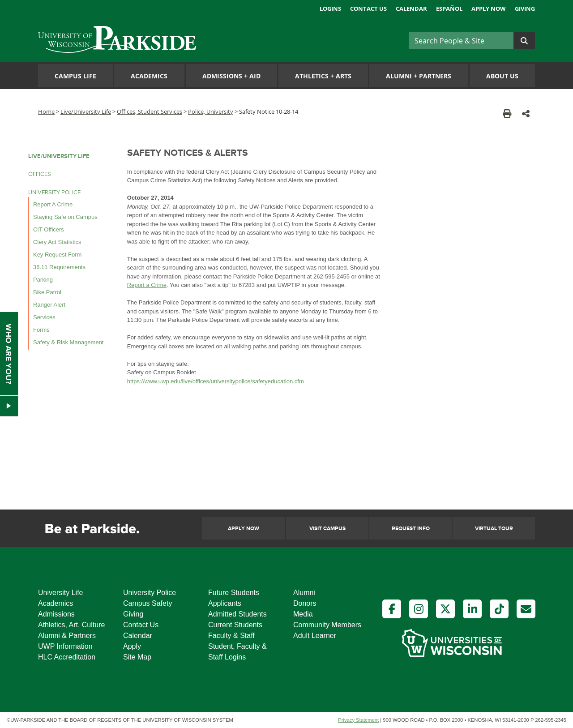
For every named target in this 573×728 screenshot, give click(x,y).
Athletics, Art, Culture (71, 625)
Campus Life (75, 76)
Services (44, 317)
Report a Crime (147, 285)
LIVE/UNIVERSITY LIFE (59, 156)
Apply (132, 646)
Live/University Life (86, 111)
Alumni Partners (419, 76)
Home (46, 111)
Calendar (411, 9)
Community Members (327, 625)
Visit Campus (327, 529)
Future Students (234, 593)
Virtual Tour (494, 529)
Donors (305, 603)
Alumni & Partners (67, 636)
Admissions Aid (231, 76)
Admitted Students (237, 614)
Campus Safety (148, 603)
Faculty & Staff (231, 636)
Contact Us (368, 9)
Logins (330, 9)
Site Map (137, 657)
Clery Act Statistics (57, 242)
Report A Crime (53, 204)
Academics (149, 76)
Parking (43, 280)
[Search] (461, 41)
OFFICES (40, 174)
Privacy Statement (358, 720)
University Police (150, 593)
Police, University (211, 111)
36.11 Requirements (59, 267)
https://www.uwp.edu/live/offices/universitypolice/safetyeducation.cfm (216, 381)
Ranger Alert (49, 305)
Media (303, 614)
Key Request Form (57, 255)
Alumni (304, 593)
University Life (60, 593)
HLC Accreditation (67, 657)
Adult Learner (315, 636)
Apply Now (489, 9)
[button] (526, 113)
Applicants (225, 603)
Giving (525, 9)
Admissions (56, 614)
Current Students (235, 625)
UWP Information (65, 646)
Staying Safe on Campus (65, 217)
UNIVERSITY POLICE (54, 193)
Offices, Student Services (150, 111)
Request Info (411, 529)
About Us (502, 76)
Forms (41, 330)
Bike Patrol (47, 292)
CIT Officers (49, 229)
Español (449, 9)
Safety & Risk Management (68, 342)
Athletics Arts (323, 76)
